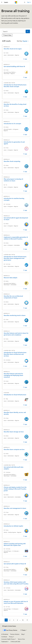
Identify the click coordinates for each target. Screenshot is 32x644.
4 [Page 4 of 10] (17, 620)
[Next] (27, 620)
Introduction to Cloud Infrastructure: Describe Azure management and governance (15, 258)
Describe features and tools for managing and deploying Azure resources (13, 375)
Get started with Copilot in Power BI (15, 564)
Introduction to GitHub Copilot (13, 526)
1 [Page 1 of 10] (6, 620)
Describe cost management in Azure (15, 508)
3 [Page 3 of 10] (14, 620)
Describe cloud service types (13, 49)
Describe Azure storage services (14, 432)
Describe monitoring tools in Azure (15, 315)
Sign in (29, 2)
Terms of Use (21, 639)
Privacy (11, 637)
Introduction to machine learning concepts (14, 199)
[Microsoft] (16, 2)
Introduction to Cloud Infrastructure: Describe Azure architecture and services (15, 354)
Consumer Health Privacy (8, 639)
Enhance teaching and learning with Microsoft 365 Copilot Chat (15, 544)
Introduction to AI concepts (12, 124)
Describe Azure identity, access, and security (15, 413)
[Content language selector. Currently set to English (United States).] (9, 626)
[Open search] (25, 2)
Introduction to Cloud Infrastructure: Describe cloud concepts (15, 86)
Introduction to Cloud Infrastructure (15, 395)
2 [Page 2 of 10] (10, 620)
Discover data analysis (10, 278)
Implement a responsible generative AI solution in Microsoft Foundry (16, 238)
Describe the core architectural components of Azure (13, 297)
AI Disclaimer (5, 634)
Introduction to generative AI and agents (14, 143)
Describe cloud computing (12, 161)
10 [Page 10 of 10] (23, 620)
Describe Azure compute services (14, 449)
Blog (23, 634)
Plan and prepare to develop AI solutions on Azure (13, 180)
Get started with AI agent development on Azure (16, 219)
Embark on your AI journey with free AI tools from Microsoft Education (16, 602)
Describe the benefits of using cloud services (15, 105)
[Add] (25, 59)
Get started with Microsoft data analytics (14, 468)
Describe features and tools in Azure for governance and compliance (16, 334)
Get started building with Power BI (14, 66)
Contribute (4, 637)
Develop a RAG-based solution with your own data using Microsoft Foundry (16, 583)
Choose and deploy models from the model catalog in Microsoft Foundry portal (15, 489)
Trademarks (4, 642)
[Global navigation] (2, 2)
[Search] (13, 31)
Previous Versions (15, 634)
